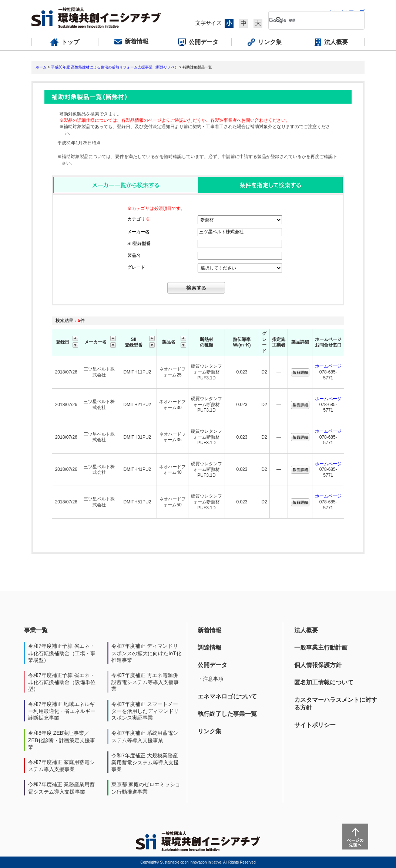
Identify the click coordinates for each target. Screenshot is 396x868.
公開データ (212, 665)
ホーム (41, 67)
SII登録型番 (139, 244)
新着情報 (209, 630)
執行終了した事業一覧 (227, 714)
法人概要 (306, 630)
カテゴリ (138, 219)
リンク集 (209, 731)
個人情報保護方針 (318, 665)
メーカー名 (138, 232)
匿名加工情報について (324, 682)
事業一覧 (36, 630)
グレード (136, 267)
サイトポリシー (315, 725)
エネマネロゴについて (227, 696)
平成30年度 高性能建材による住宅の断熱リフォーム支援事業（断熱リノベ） (115, 67)
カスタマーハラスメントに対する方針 (336, 704)
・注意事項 (211, 679)
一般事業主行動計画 (321, 648)
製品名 (134, 255)
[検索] (311, 20)
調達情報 (209, 648)
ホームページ (328, 366)
